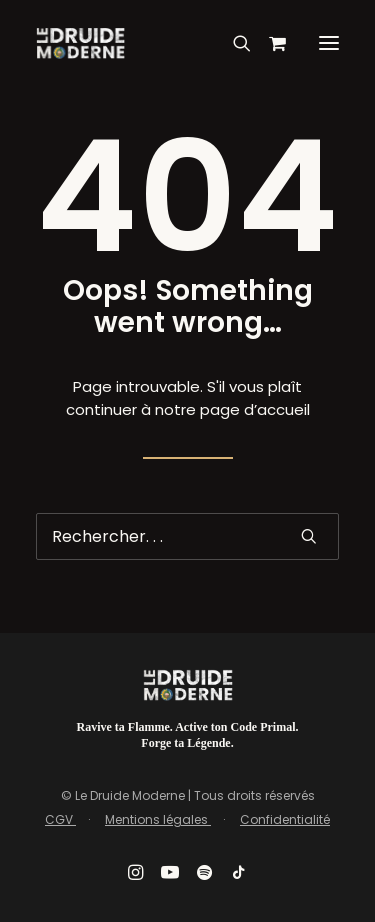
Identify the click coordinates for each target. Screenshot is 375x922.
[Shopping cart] (268, 43)
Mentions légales (158, 819)
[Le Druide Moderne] (80, 43)
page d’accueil (255, 409)
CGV (60, 819)
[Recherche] (233, 43)
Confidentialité (285, 819)
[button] (329, 43)
